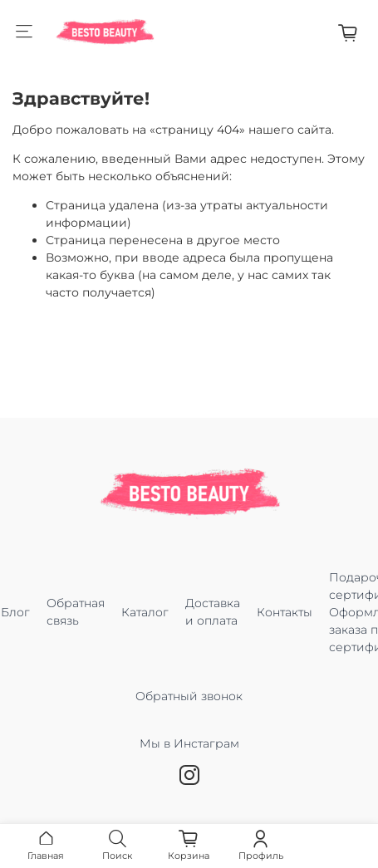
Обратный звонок (189, 696)
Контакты (285, 612)
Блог (15, 612)
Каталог (145, 612)
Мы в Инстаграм (189, 752)
